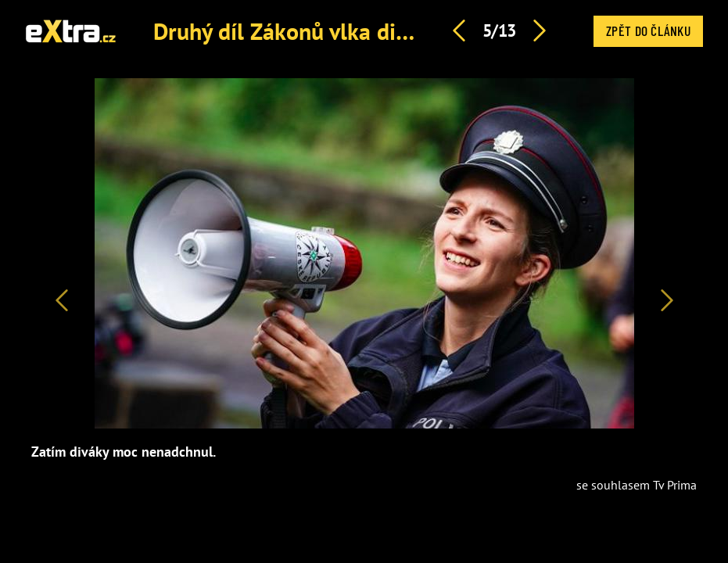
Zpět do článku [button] (648, 30)
